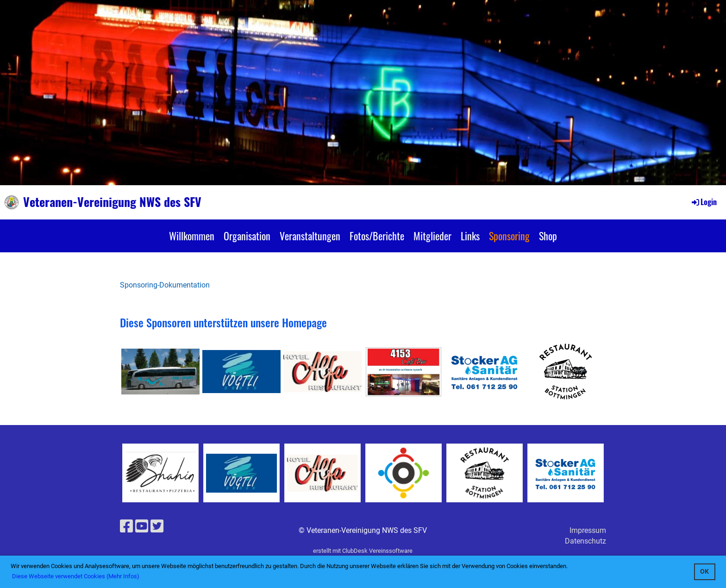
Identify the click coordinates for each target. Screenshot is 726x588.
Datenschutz (585, 541)
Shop (548, 236)
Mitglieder (432, 236)
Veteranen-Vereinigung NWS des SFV (112, 202)
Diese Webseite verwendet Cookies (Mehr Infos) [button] (76, 576)
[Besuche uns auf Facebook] (126, 526)
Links (470, 236)
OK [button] (704, 572)
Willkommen (192, 236)
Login (704, 202)
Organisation (247, 236)
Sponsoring (509, 236)
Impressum (588, 530)
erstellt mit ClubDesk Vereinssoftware (363, 551)
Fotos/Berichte (377, 236)
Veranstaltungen (310, 236)
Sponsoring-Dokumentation (165, 285)
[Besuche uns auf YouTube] (142, 526)
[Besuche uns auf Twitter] (157, 526)
